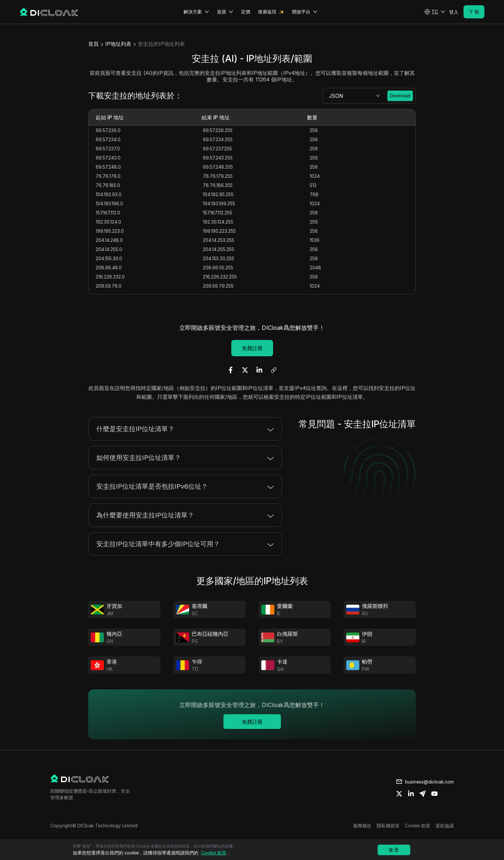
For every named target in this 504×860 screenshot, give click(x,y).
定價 (246, 12)
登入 (454, 12)
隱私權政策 (388, 826)
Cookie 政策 (417, 826)
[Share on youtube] (434, 794)
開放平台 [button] (305, 12)
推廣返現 (267, 12)
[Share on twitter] (399, 794)
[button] (435, 12)
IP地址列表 (118, 44)
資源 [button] (225, 12)
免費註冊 (252, 348)
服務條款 (362, 826)
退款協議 (445, 826)
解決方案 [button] (196, 12)
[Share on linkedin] (411, 794)
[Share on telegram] (423, 794)
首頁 (93, 44)
